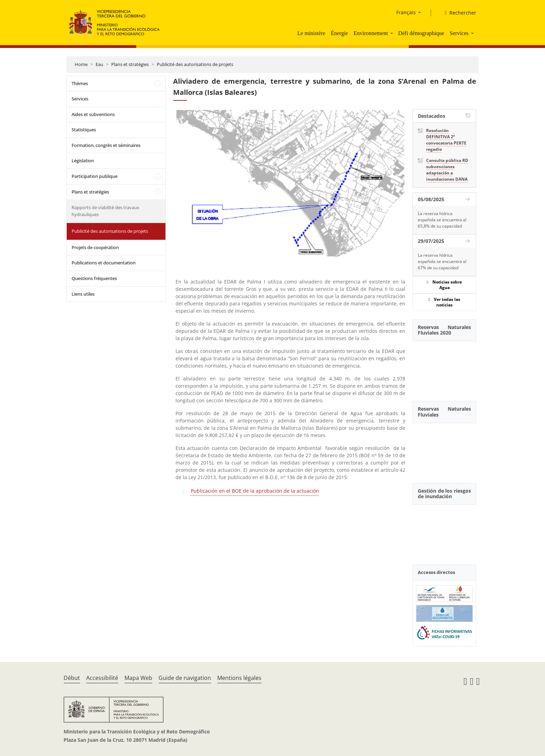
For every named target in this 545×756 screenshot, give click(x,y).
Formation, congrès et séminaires (106, 145)
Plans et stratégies (130, 64)
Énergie (339, 33)
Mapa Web (138, 678)
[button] (392, 33)
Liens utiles (83, 294)
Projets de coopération (95, 247)
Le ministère (311, 33)
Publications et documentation (104, 263)
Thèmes (80, 83)
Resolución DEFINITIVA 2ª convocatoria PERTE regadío (446, 140)
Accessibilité (102, 678)
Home (81, 64)
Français (406, 12)
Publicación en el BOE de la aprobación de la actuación (255, 491)
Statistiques (84, 130)
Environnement (371, 33)
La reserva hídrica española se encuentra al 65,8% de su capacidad (442, 220)
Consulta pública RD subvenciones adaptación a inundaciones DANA (447, 170)
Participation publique (95, 176)
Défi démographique (421, 33)
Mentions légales (239, 678)
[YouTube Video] (444, 367)
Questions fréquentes (94, 278)
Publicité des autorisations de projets (195, 64)
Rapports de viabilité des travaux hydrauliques (105, 211)
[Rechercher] (458, 13)
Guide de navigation (185, 678)
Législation (83, 161)
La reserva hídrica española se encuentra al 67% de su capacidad (442, 261)
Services (459, 33)
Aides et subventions (93, 114)
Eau (99, 64)
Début (72, 678)
